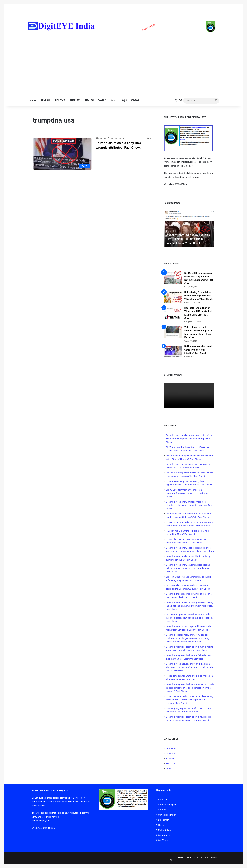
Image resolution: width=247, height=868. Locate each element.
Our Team (163, 840)
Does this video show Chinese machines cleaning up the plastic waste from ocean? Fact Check (189, 505)
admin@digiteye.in (41, 821)
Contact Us (164, 810)
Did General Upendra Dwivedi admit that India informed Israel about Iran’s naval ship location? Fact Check (189, 618)
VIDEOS (135, 100)
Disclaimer (163, 820)
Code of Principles (167, 805)
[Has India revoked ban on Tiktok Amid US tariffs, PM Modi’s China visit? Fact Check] (173, 312)
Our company (165, 835)
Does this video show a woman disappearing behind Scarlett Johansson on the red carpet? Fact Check (188, 568)
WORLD (102, 100)
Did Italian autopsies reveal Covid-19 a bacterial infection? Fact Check (198, 350)
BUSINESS (75, 100)
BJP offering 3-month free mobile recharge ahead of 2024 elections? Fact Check (199, 296)
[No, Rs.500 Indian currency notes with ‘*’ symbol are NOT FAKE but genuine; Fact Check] (173, 278)
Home (33, 100)
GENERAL (46, 100)
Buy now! (214, 858)
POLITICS (60, 100)
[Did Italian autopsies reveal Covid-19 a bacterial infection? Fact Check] (173, 351)
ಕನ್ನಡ (124, 100)
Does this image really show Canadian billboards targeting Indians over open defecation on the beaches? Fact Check (190, 688)
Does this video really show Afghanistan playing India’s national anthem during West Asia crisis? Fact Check (189, 606)
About (188, 858)
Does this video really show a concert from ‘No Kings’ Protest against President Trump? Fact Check (189, 439)
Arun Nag (102, 138)
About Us (163, 799)
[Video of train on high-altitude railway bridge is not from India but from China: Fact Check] (173, 332)
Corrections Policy (167, 815)
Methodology (165, 830)
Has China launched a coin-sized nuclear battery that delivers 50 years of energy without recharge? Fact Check (190, 700)
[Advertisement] (124, 64)
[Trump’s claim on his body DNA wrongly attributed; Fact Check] (62, 153)
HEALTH (89, 100)
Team (196, 858)
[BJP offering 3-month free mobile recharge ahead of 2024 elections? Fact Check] (173, 297)
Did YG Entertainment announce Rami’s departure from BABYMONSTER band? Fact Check (187, 493)
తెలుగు (114, 100)
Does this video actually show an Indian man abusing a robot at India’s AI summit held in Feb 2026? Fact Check (189, 667)
